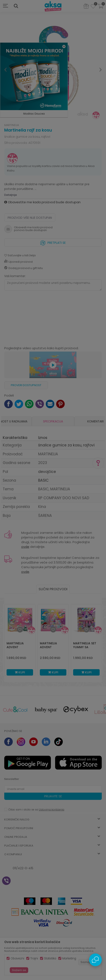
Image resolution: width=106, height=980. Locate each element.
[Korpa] (101, 9)
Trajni (34, 958)
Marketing (69, 958)
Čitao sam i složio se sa (36, 810)
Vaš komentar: (15, 276)
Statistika (50, 958)
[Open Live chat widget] (95, 960)
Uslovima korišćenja (52, 810)
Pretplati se (53, 242)
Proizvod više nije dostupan (30, 218)
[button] (16, 6)
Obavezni (17, 958)
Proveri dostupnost (26, 385)
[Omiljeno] (93, 7)
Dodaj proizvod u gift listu (24, 268)
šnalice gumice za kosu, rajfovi (27, 137)
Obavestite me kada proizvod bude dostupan (42, 202)
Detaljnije (11, 195)
